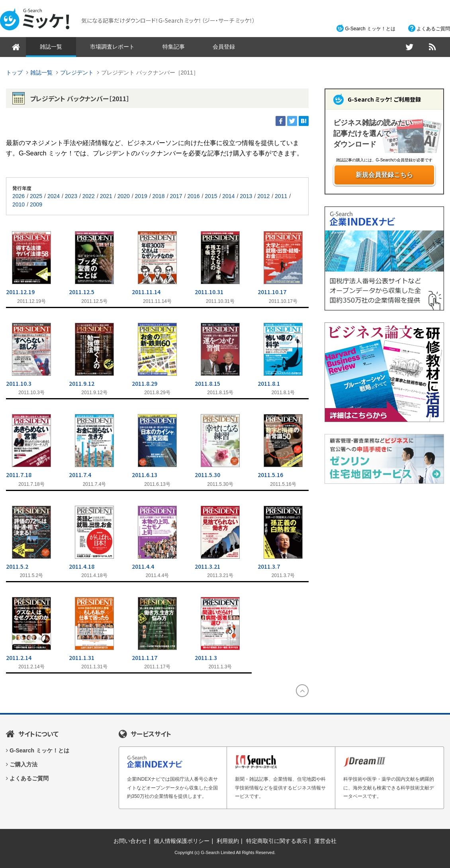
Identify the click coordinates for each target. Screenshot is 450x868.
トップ (14, 73)
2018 (159, 196)
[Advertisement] (384, 546)
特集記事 (174, 47)
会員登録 (224, 47)
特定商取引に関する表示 (277, 841)
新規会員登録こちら (384, 175)
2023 (71, 196)
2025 (36, 196)
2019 (141, 196)
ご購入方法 (23, 764)
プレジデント (77, 73)
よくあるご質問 (433, 29)
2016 (193, 196)
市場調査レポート (112, 47)
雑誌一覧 (51, 47)
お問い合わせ (130, 841)
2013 (246, 196)
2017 (176, 196)
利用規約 (228, 841)
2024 (54, 196)
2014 (228, 196)
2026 (19, 196)
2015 (211, 196)
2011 (281, 196)
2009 (36, 204)
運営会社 (325, 841)
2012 (263, 196)
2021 (106, 196)
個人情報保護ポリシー (182, 841)
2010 (19, 204)
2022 (89, 196)
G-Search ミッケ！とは (370, 29)
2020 (124, 196)
